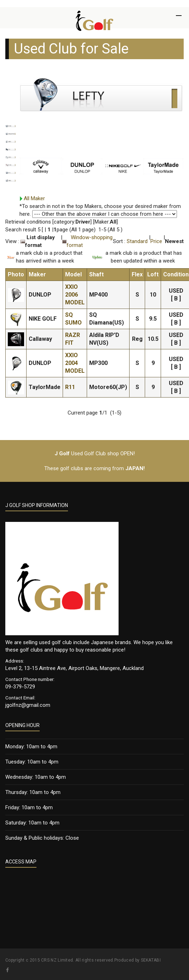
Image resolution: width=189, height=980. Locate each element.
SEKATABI (151, 960)
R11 (70, 387)
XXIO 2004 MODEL (75, 363)
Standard (137, 241)
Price (156, 241)
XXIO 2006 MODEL (75, 295)
